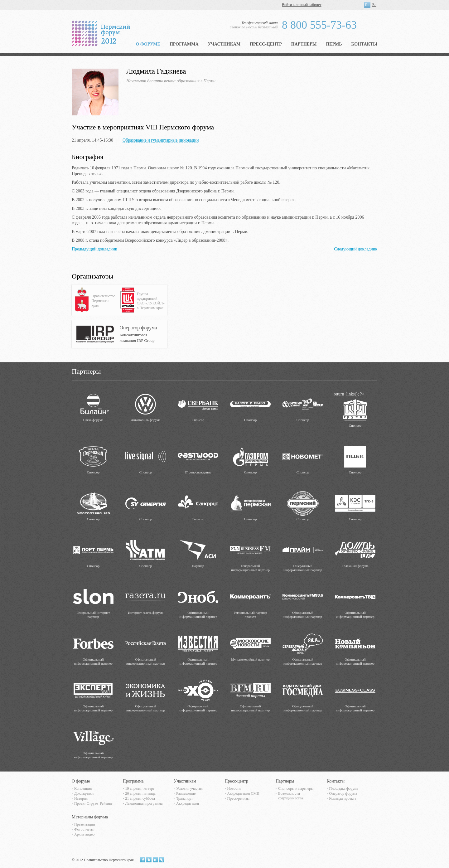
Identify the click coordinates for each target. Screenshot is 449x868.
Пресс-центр (266, 44)
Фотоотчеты (84, 829)
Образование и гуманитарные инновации (161, 140)
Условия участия (189, 788)
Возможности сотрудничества (291, 796)
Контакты (364, 44)
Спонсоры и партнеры (296, 788)
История (81, 798)
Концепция (83, 788)
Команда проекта (343, 798)
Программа (184, 44)
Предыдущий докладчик (94, 249)
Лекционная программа (144, 803)
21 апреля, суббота (140, 798)
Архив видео (84, 834)
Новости (234, 788)
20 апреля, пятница (140, 793)
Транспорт (184, 798)
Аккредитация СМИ (243, 793)
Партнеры (304, 44)
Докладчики (84, 793)
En (374, 5)
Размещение (186, 793)
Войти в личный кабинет (302, 5)
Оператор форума (343, 793)
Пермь (334, 44)
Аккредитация (188, 803)
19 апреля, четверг (140, 788)
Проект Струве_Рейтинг (93, 803)
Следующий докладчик (356, 249)
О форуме (148, 44)
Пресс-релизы (238, 798)
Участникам (224, 44)
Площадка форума (344, 788)
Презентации (85, 824)
